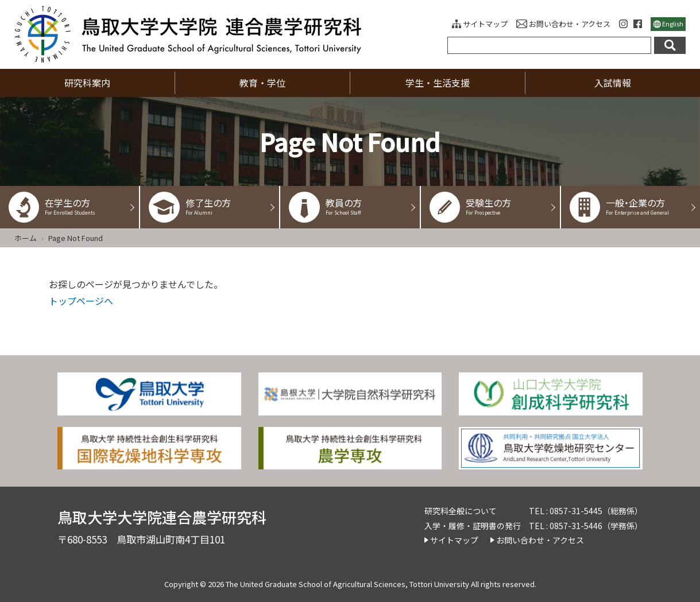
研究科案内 (87, 83)
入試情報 (613, 83)
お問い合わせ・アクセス (570, 24)
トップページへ (81, 301)
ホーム (26, 238)
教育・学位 (262, 83)
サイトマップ (485, 24)
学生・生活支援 (438, 83)
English (673, 24)
